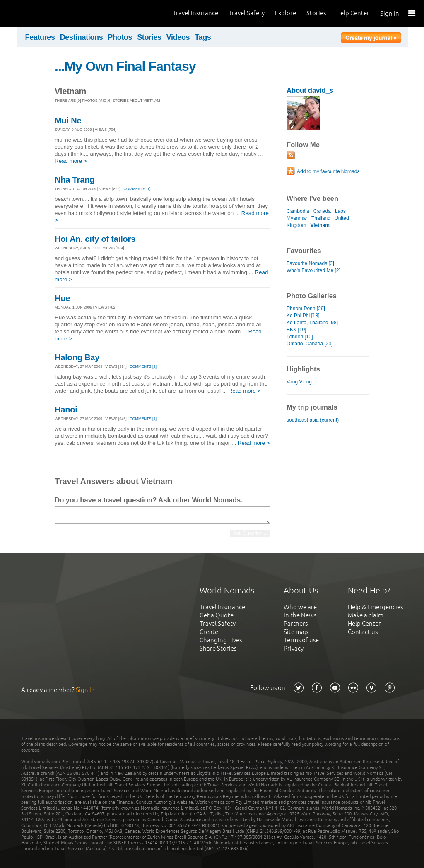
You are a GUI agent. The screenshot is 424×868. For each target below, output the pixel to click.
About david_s (310, 90)
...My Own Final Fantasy (125, 66)
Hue (62, 298)
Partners (296, 623)
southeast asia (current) (313, 420)
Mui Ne (68, 121)
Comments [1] (137, 189)
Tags (203, 37)
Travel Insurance (195, 13)
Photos (120, 37)
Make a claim (366, 615)
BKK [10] (296, 330)
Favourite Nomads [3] (310, 263)
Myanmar (297, 218)
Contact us (363, 632)
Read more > (71, 161)
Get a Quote (217, 615)
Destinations (82, 37)
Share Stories (218, 648)
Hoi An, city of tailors (95, 239)
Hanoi (66, 410)
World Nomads (43, 13)
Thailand (321, 218)
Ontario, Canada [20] (310, 344)
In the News (300, 615)
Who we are (300, 607)
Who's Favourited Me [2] (313, 270)
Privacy (294, 648)
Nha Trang (75, 180)
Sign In (390, 13)
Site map (296, 632)
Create (209, 632)
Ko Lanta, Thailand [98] (312, 323)
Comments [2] (143, 366)
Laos (340, 211)
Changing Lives (221, 640)
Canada (322, 211)
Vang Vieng (299, 382)
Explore (285, 13)
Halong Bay (77, 357)
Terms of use (301, 640)
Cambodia (298, 211)
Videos (178, 37)
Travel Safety (247, 13)
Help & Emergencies (375, 607)
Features (40, 37)
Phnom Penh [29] (306, 309)
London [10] (300, 337)
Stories (316, 13)
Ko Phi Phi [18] (303, 316)
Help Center (353, 13)
